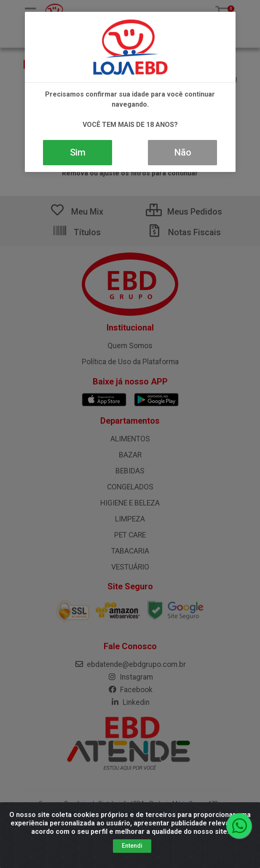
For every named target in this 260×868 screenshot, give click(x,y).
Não (183, 152)
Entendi (132, 846)
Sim (78, 152)
